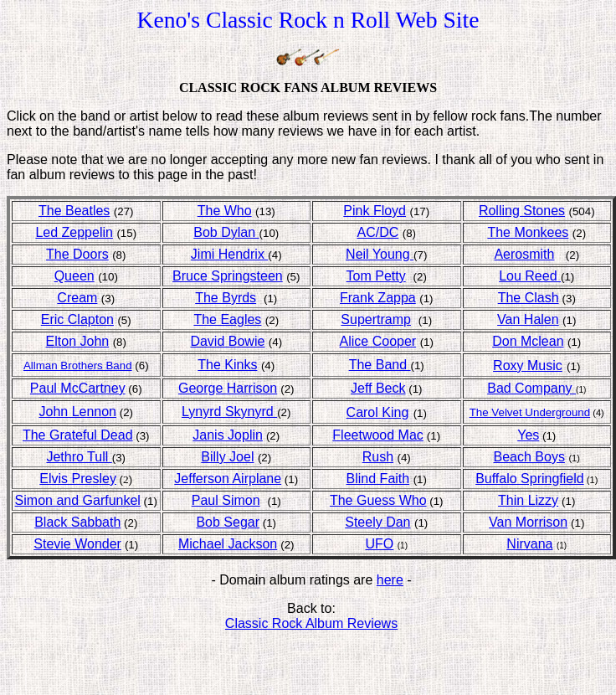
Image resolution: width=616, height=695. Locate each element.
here (390, 580)
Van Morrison (528, 522)
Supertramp (376, 319)
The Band (380, 365)
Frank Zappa (378, 298)
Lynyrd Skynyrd (229, 412)
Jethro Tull (79, 457)
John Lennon (77, 412)
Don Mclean (528, 341)
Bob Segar (228, 522)
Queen (74, 276)
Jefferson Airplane (228, 479)
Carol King (378, 412)
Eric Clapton (77, 319)
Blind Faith (378, 479)
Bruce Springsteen (228, 276)
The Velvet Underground (530, 412)
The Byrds (226, 298)
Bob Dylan (226, 232)
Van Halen (528, 319)
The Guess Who (378, 500)
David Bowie (227, 341)
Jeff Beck (378, 388)
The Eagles (227, 319)
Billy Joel (227, 457)
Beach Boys (529, 457)
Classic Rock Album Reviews (311, 623)
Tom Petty (376, 276)
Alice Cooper (378, 341)
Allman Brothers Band (78, 366)
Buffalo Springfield (530, 479)
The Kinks (227, 365)
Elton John (78, 341)
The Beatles (74, 211)
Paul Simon (226, 500)
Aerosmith (524, 254)
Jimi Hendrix (229, 254)
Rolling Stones (522, 211)
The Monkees (528, 232)
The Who (225, 211)
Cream (77, 298)
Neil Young (380, 254)
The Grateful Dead (78, 435)
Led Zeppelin (74, 232)
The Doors (77, 254)
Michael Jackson (228, 544)
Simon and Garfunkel (78, 500)
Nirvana (529, 544)
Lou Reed (530, 276)
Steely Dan (377, 522)
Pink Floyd (375, 211)
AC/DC (377, 232)
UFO (380, 544)
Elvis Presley (78, 479)
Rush (378, 457)
